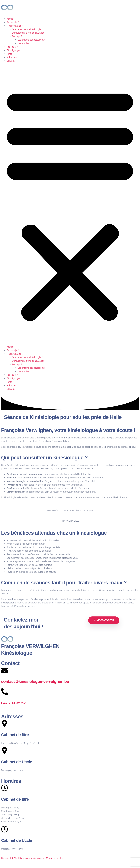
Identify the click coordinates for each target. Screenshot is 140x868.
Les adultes (23, 43)
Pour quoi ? (12, 47)
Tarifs (9, 54)
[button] (70, 204)
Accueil (10, 19)
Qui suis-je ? (13, 22)
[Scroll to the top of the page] (2, 865)
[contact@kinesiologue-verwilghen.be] (5, 670)
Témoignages (13, 50)
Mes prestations (15, 26)
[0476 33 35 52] (5, 692)
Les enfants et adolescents (31, 40)
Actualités (12, 57)
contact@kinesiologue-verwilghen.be (35, 681)
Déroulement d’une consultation (28, 33)
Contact (11, 61)
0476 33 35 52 (13, 703)
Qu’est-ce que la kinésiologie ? (27, 29)
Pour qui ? (17, 36)
